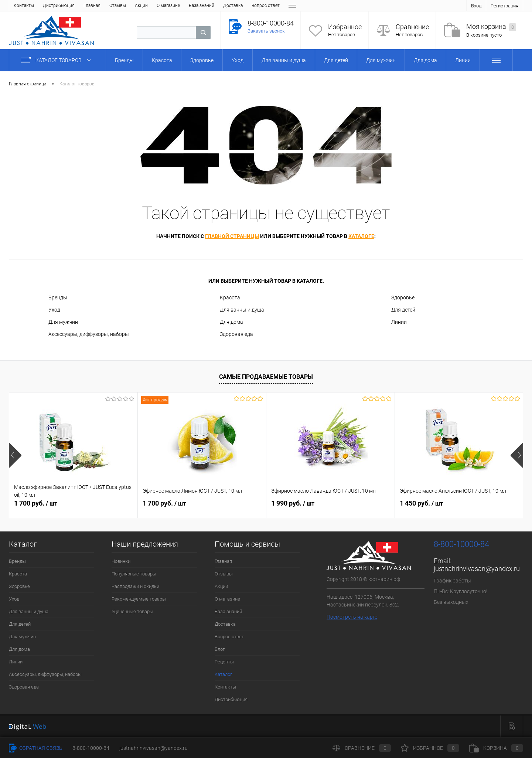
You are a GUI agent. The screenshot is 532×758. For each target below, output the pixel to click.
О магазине (98, 6)
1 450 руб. (421, 503)
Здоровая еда (236, 334)
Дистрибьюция (231, 699)
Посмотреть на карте (352, 617)
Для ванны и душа (242, 310)
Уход (54, 310)
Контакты (225, 687)
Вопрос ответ (196, 6)
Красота (230, 298)
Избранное (345, 27)
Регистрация (504, 6)
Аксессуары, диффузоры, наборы (89, 334)
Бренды (58, 298)
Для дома (231, 322)
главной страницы (232, 236)
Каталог (272, 6)
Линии (399, 322)
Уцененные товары (132, 611)
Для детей (403, 310)
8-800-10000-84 (91, 748)
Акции (71, 6)
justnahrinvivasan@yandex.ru (477, 569)
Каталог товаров (57, 60)
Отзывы (48, 6)
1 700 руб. (36, 503)
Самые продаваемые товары (266, 377)
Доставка (163, 6)
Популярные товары (134, 574)
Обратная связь (36, 748)
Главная (22, 6)
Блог (224, 6)
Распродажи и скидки (135, 586)
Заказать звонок (266, 31)
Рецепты (246, 6)
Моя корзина (491, 27)
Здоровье (403, 298)
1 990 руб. (293, 503)
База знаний (132, 6)
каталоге (361, 236)
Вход (476, 6)
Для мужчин (63, 322)
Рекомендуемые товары (139, 599)
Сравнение (412, 27)
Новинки (121, 561)
